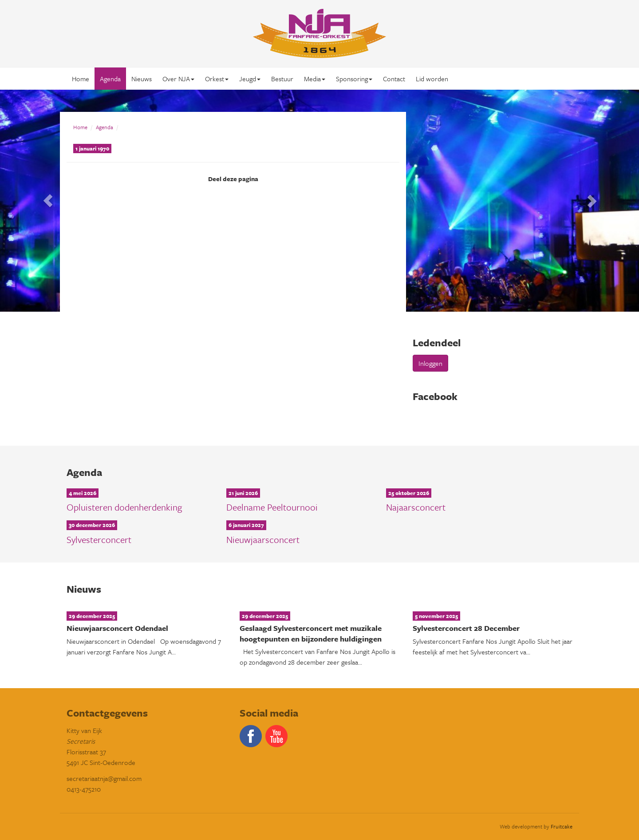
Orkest (217, 79)
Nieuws (142, 79)
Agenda (110, 79)
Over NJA (178, 79)
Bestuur (282, 79)
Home (81, 79)
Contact (394, 79)
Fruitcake (562, 826)
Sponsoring (354, 79)
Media (315, 79)
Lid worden (432, 79)
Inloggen (430, 363)
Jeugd (250, 79)
